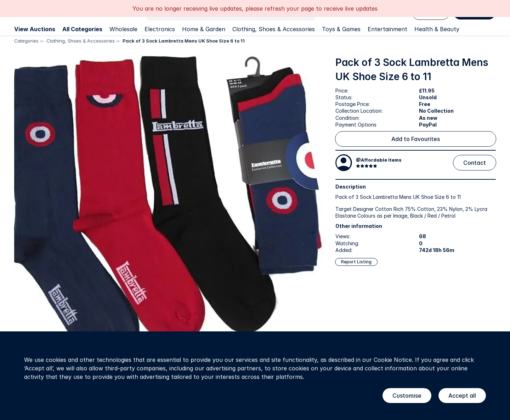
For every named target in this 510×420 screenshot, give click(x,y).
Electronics (160, 29)
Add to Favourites (416, 139)
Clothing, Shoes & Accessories (274, 29)
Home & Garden (204, 29)
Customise (407, 396)
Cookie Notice (393, 360)
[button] (171, 212)
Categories (26, 41)
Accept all (462, 396)
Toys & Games (341, 29)
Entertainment (387, 29)
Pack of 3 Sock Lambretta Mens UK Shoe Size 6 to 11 (184, 41)
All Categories (82, 29)
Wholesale (123, 29)
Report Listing (356, 262)
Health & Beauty (437, 29)
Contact (475, 163)
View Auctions (35, 29)
